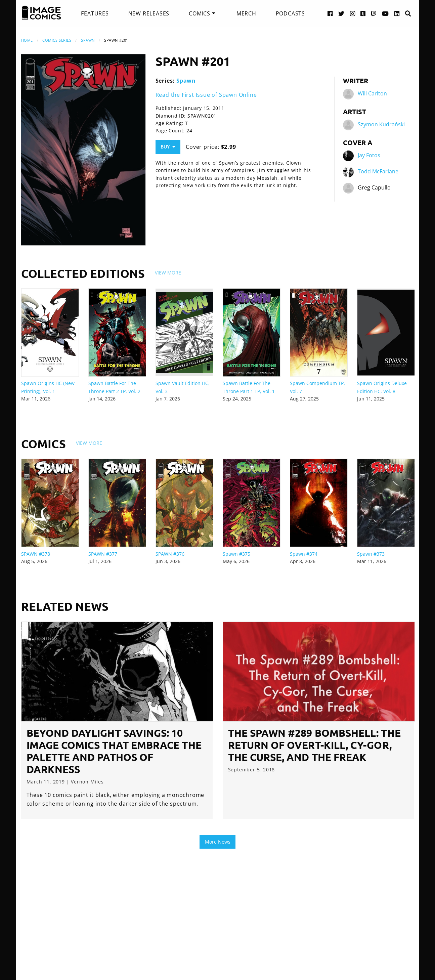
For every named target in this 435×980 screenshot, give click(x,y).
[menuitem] (95, 13)
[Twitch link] (374, 13)
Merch (246, 13)
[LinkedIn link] (397, 13)
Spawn (88, 40)
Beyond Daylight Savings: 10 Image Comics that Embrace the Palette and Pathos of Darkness (114, 751)
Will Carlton (372, 93)
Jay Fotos (369, 155)
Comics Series (57, 40)
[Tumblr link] (363, 13)
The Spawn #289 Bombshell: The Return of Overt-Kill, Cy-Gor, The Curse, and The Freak (314, 745)
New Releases (149, 13)
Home (27, 40)
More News (218, 842)
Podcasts (290, 13)
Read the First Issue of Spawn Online (206, 95)
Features (95, 13)
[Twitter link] (341, 13)
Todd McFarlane (378, 171)
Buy (168, 147)
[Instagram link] (353, 13)
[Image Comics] (41, 13)
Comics (200, 13)
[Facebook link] (330, 13)
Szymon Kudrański (381, 124)
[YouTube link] (385, 13)
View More (168, 273)
